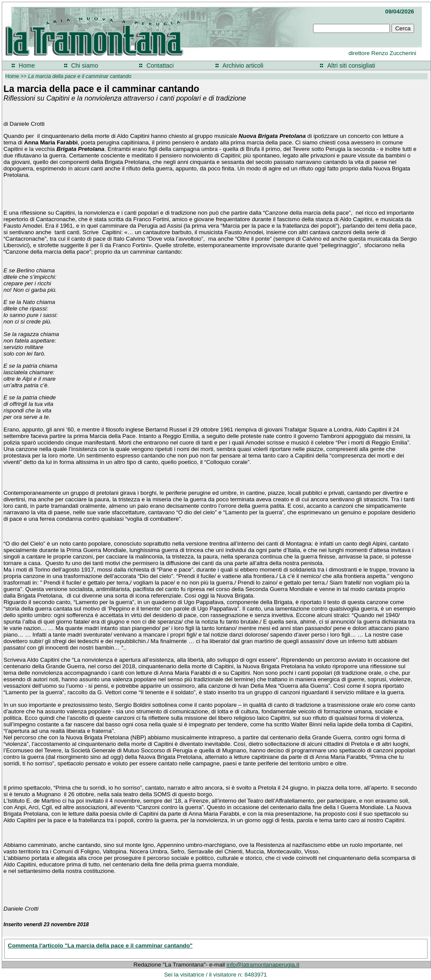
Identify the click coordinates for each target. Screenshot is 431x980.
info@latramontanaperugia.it (263, 965)
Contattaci (160, 65)
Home (27, 65)
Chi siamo (85, 65)
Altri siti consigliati (351, 65)
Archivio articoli (243, 65)
